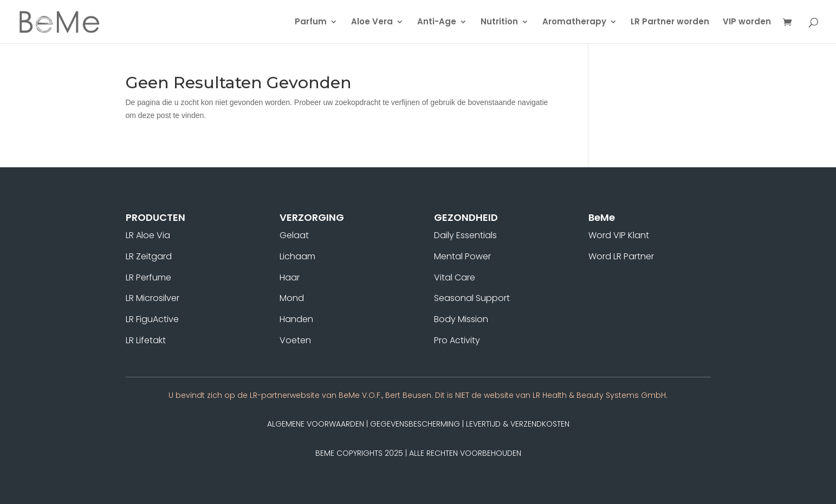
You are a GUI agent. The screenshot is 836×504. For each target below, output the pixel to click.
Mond (292, 298)
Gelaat (294, 235)
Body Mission (461, 319)
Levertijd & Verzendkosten (518, 424)
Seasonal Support (472, 298)
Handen (296, 319)
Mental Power (462, 256)
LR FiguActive (152, 319)
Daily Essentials (465, 235)
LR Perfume (148, 277)
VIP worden (747, 22)
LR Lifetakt (146, 340)
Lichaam (297, 256)
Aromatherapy (574, 22)
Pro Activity (457, 340)
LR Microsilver (153, 298)
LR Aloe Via (148, 235)
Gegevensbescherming (415, 424)
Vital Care (455, 277)
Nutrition (499, 22)
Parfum (311, 22)
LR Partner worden (670, 22)
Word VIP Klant (619, 235)
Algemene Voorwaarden (316, 424)
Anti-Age (437, 22)
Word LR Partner (621, 256)
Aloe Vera (372, 22)
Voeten (295, 340)
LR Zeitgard (149, 256)
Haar (290, 277)
